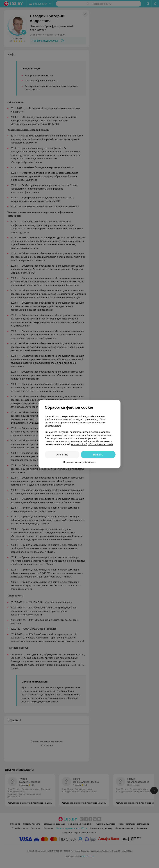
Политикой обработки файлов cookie (92, 444)
